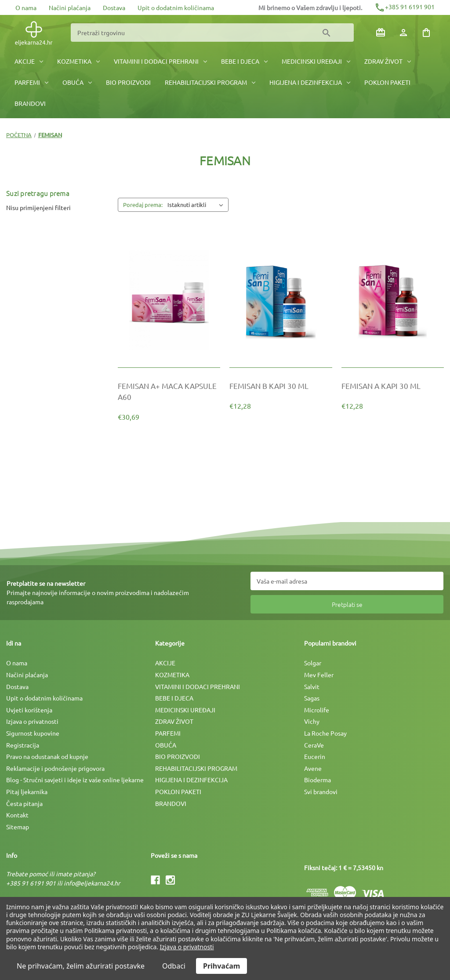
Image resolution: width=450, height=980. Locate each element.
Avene (313, 768)
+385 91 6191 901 (405, 7)
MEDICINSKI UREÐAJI (316, 61)
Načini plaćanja (70, 7)
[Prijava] (403, 33)
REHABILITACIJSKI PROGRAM (210, 82)
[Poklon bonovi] (381, 33)
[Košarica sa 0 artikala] (426, 33)
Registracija (23, 745)
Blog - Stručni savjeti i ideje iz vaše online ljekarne (75, 780)
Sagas (312, 698)
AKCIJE (29, 61)
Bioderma (318, 780)
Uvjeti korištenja (29, 710)
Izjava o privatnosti (32, 721)
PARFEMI (31, 82)
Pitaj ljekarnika (27, 791)
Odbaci (174, 966)
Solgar (313, 663)
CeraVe (314, 745)
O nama (26, 7)
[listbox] (197, 205)
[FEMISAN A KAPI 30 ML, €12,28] (393, 386)
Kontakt (17, 815)
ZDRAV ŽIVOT (388, 61)
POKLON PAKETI (387, 82)
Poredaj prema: (143, 205)
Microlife (317, 710)
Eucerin (315, 756)
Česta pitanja (24, 803)
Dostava (114, 7)
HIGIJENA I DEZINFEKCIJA (310, 82)
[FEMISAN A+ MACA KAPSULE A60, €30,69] (169, 391)
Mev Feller (319, 675)
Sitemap (18, 827)
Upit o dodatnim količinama (176, 7)
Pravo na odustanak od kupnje (47, 756)
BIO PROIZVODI (128, 82)
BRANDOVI (30, 103)
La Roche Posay (325, 733)
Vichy (312, 721)
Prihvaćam (221, 966)
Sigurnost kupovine (33, 733)
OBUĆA (77, 82)
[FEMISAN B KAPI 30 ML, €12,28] (281, 386)
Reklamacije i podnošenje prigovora (55, 768)
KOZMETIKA (78, 61)
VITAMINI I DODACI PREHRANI (160, 61)
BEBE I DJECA (244, 61)
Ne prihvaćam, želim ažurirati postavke (81, 966)
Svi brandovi (321, 791)
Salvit (312, 686)
